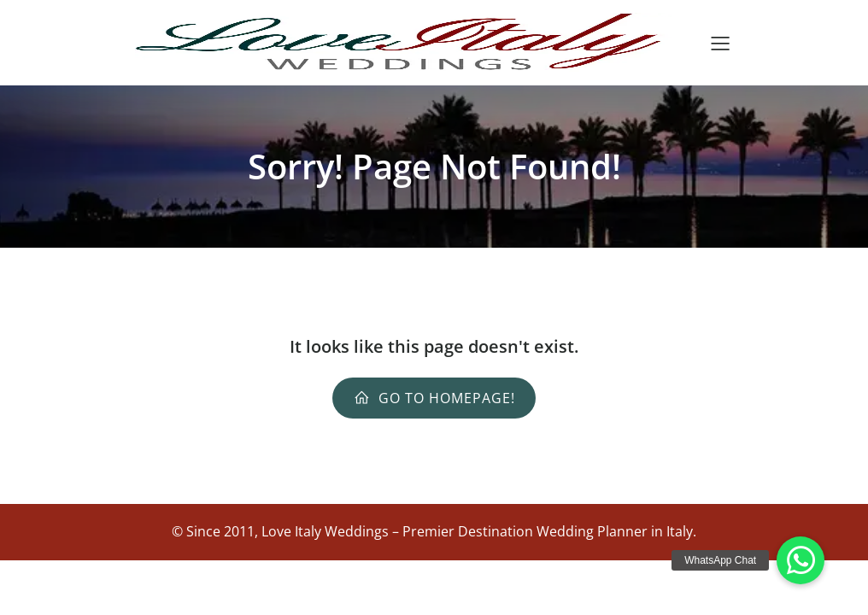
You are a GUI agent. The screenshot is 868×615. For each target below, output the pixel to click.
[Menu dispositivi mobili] (720, 43)
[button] (801, 560)
